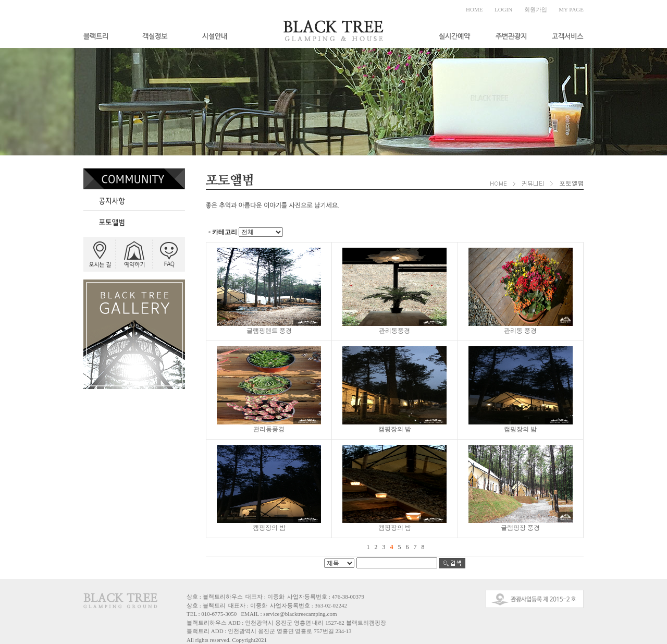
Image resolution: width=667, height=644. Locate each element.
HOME (474, 9)
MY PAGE (571, 9)
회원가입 (536, 9)
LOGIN (503, 9)
